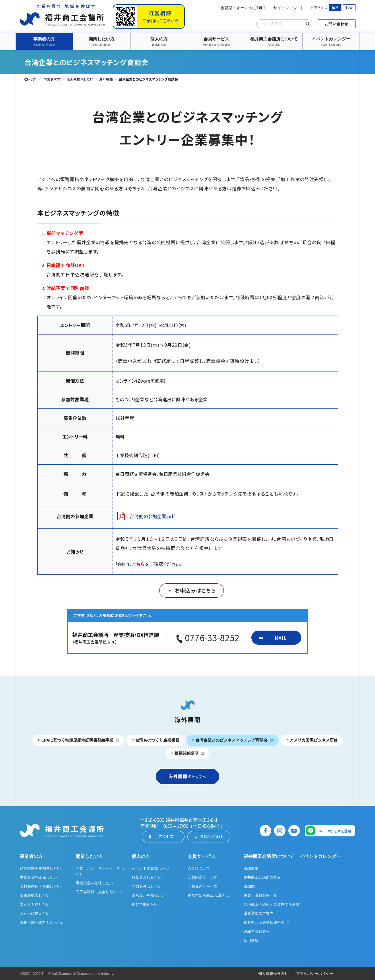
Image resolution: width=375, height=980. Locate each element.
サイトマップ (285, 8)
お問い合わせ (336, 24)
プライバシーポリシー (314, 974)
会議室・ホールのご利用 (243, 8)
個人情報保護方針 (273, 974)
